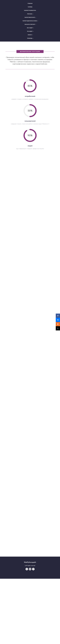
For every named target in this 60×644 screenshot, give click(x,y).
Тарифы (30, 7)
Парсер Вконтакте (30, 17)
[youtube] (30, 570)
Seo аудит (30, 28)
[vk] (27, 570)
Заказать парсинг (30, 24)
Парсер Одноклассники (30, 21)
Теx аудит (30, 31)
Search (30, 35)
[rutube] (33, 570)
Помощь (30, 38)
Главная (30, 3)
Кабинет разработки (30, 10)
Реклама (30, 14)
